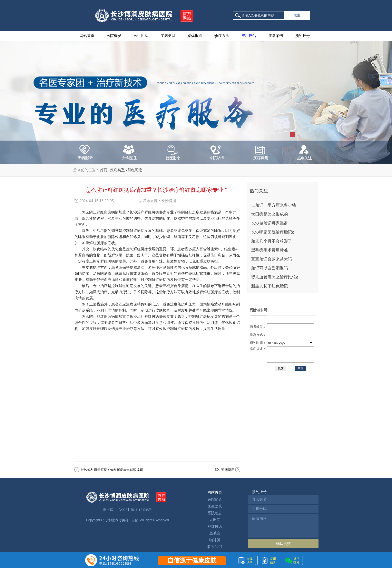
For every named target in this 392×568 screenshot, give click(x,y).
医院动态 (215, 513)
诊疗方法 (222, 36)
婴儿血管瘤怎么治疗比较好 (276, 277)
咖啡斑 (215, 540)
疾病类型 (168, 36)
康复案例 (276, 36)
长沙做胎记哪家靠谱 (269, 223)
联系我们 (215, 547)
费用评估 (249, 36)
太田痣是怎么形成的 (269, 214)
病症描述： (258, 349)
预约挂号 (303, 36)
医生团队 (141, 36)
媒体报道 (195, 36)
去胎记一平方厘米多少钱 (274, 205)
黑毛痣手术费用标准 (269, 250)
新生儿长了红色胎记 (269, 286)
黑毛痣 (215, 533)
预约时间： (258, 343)
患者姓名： (258, 326)
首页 (104, 170)
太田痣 (215, 520)
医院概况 (114, 36)
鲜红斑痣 (135, 170)
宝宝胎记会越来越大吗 (272, 259)
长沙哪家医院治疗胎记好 (274, 232)
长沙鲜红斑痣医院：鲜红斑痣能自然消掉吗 (112, 470)
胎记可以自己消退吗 (269, 268)
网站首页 (87, 36)
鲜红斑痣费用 (225, 470)
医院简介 (215, 500)
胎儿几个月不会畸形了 (272, 241)
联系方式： (258, 335)
